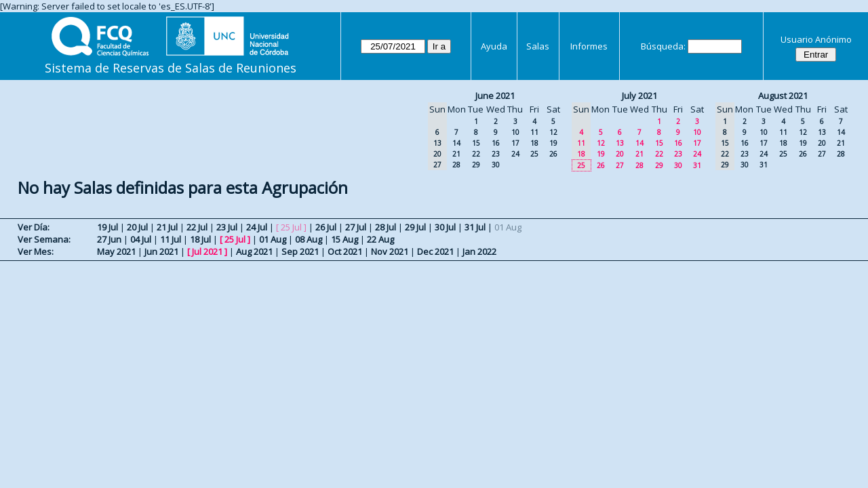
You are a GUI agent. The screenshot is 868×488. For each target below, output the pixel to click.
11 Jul (171, 239)
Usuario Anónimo (816, 39)
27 (620, 165)
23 (496, 154)
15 (476, 143)
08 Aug (309, 239)
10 (515, 132)
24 (515, 154)
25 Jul (235, 239)
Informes (589, 46)
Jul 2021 (207, 251)
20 (620, 154)
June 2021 (495, 96)
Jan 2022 (479, 251)
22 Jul (197, 227)
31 (697, 165)
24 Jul (257, 227)
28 (456, 165)
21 (456, 154)
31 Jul (475, 227)
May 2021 (116, 251)
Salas (538, 46)
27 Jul (356, 227)
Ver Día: (34, 227)
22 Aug (380, 239)
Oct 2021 (345, 251)
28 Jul (386, 227)
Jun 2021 (161, 251)
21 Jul (167, 227)
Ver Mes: (36, 251)
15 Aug (344, 239)
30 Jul (445, 227)
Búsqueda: (663, 46)
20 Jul (137, 227)
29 (476, 165)
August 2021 (783, 96)
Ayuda (494, 46)
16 (496, 143)
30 (496, 165)
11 (534, 132)
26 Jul (326, 227)
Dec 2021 (435, 251)
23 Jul (227, 227)
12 (553, 132)
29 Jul (415, 227)
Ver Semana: (44, 239)
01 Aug (273, 239)
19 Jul (107, 227)
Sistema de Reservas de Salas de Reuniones (171, 68)
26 (553, 154)
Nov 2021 (390, 251)
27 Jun (109, 239)
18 (534, 143)
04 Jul (141, 239)
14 (456, 143)
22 (476, 154)
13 (620, 143)
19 (553, 143)
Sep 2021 (300, 251)
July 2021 (639, 96)
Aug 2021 (254, 251)
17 (515, 143)
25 (534, 154)
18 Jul (200, 239)
